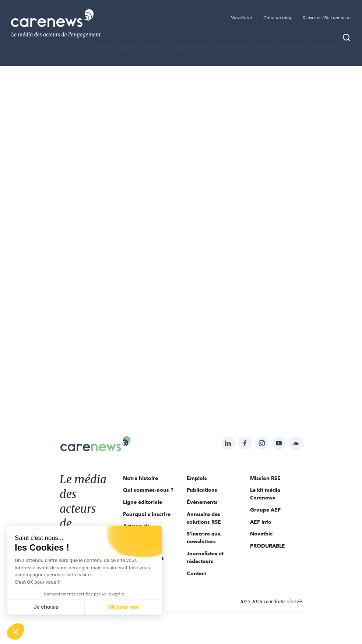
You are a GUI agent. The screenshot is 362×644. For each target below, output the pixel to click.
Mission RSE (265, 478)
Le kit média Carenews (265, 494)
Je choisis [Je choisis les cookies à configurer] (46, 607)
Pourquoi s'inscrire (147, 514)
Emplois (323, 47)
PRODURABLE (268, 546)
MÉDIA (104, 47)
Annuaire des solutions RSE (204, 518)
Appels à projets (281, 47)
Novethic (261, 534)
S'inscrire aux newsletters (204, 538)
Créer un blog (277, 18)
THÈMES (154, 47)
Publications (190, 47)
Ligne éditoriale (143, 502)
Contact (196, 573)
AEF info (261, 522)
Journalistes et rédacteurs (205, 557)
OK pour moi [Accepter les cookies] (124, 607)
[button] (15, 631)
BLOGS (128, 47)
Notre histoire (140, 478)
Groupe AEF (265, 510)
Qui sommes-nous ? (148, 490)
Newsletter (241, 18)
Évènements (233, 47)
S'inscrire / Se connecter (327, 18)
